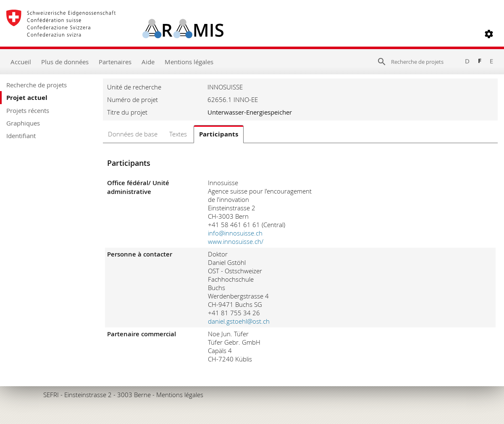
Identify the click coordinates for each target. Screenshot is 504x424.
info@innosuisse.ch (235, 233)
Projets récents (28, 110)
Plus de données (65, 62)
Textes (178, 134)
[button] (489, 34)
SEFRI (51, 395)
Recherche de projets (37, 85)
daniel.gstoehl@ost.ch (239, 321)
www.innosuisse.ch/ (236, 241)
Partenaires (115, 62)
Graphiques (23, 123)
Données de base (133, 134)
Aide (148, 62)
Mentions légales (189, 62)
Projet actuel (27, 98)
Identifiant (21, 136)
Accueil (21, 62)
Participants (219, 134)
